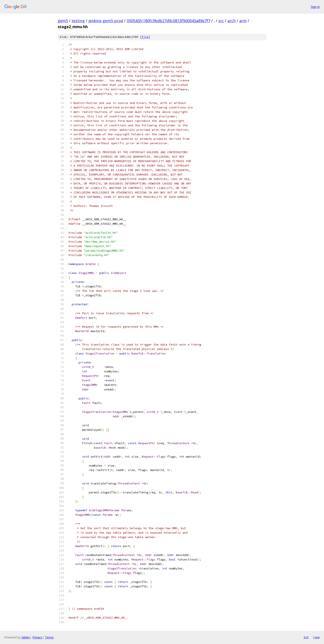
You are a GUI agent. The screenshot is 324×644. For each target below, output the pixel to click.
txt (306, 637)
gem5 (63, 21)
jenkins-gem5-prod (106, 21)
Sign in (315, 7)
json (316, 637)
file (145, 37)
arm (243, 21)
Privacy (37, 637)
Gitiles (26, 637)
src (221, 21)
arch (232, 21)
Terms (49, 637)
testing (78, 21)
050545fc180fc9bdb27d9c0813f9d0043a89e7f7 (168, 21)
